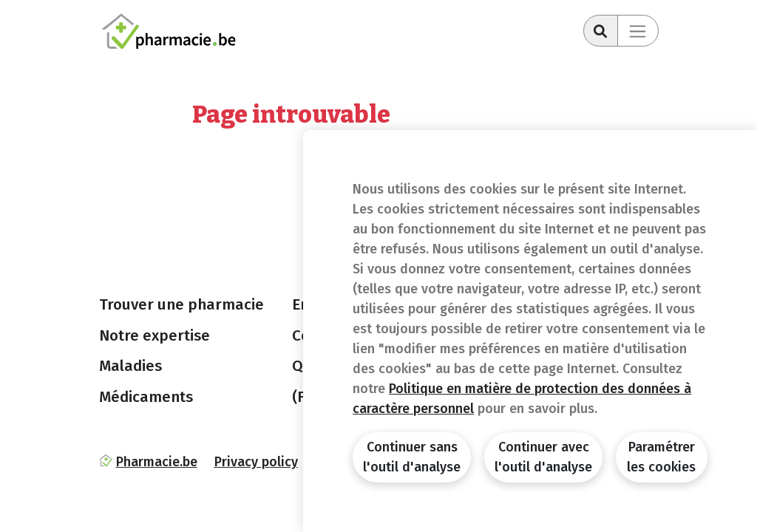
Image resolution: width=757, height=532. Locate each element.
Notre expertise (155, 335)
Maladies (130, 366)
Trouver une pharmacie (181, 304)
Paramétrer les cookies (661, 457)
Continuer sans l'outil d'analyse (412, 457)
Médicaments (146, 397)
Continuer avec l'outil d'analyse (543, 457)
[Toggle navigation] (638, 31)
